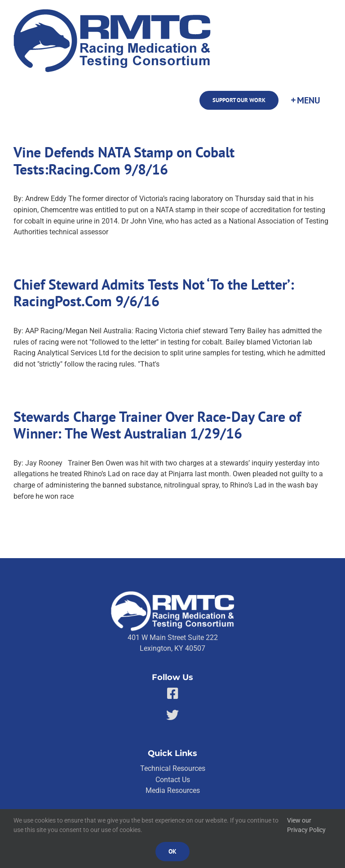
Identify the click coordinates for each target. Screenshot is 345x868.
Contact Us (173, 780)
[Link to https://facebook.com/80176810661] (173, 694)
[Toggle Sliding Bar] (305, 100)
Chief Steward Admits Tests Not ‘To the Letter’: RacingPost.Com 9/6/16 (154, 293)
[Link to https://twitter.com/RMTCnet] (172, 715)
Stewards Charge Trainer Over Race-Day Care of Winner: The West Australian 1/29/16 (157, 425)
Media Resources (173, 790)
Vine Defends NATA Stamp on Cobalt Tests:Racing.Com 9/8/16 (124, 161)
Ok (172, 851)
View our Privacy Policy (306, 825)
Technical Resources (173, 768)
